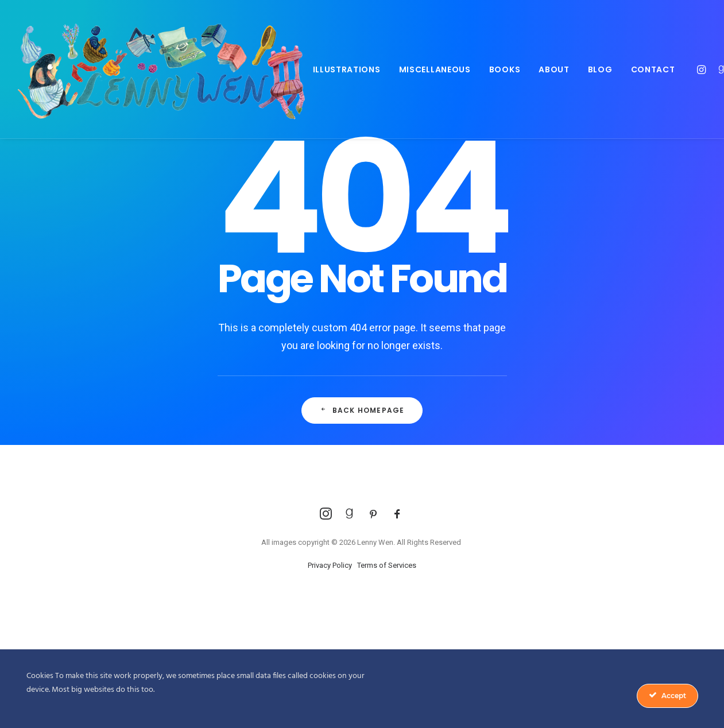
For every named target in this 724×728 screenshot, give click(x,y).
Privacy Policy (330, 565)
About (554, 69)
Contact (653, 69)
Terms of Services (387, 565)
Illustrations (347, 69)
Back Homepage (362, 410)
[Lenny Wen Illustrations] (161, 69)
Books (505, 69)
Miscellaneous (435, 69)
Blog (600, 69)
